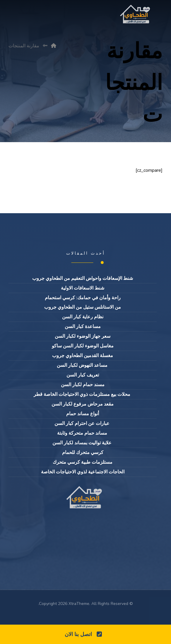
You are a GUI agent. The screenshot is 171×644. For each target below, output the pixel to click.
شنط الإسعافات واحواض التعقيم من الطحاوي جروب (83, 278)
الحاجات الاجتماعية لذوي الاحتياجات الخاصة (83, 472)
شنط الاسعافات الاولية (83, 288)
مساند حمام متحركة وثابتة (83, 433)
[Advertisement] (85, 74)
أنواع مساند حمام (83, 414)
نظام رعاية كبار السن (83, 317)
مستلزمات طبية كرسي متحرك (83, 462)
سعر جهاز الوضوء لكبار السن (83, 336)
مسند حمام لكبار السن (83, 385)
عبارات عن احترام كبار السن (83, 423)
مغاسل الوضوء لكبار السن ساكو (83, 346)
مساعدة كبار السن (83, 327)
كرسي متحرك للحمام (83, 453)
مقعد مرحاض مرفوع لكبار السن (83, 404)
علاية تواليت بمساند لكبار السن (83, 443)
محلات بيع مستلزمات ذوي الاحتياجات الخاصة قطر (83, 394)
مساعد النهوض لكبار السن (83, 365)
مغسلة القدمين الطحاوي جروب (83, 356)
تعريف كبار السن (83, 375)
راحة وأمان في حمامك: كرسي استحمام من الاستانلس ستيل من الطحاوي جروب (83, 302)
